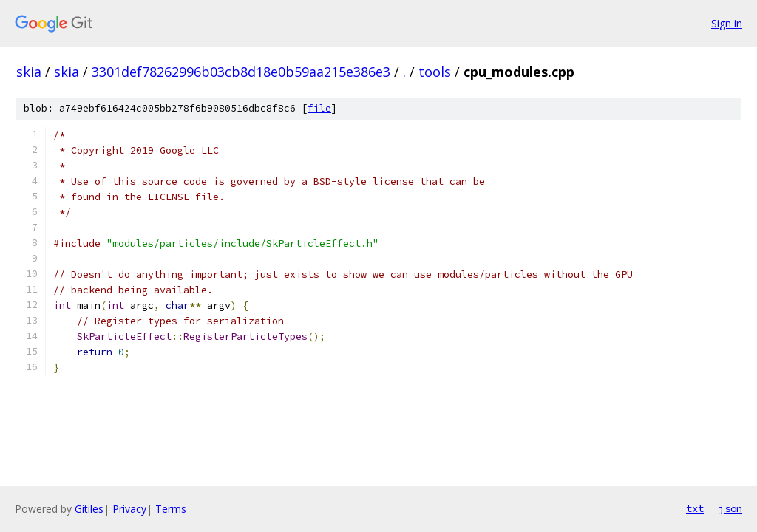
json (730, 508)
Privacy (129, 509)
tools (435, 72)
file (319, 108)
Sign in (727, 23)
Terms (171, 509)
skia (29, 72)
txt (695, 508)
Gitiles (89, 509)
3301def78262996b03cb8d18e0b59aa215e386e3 (241, 72)
